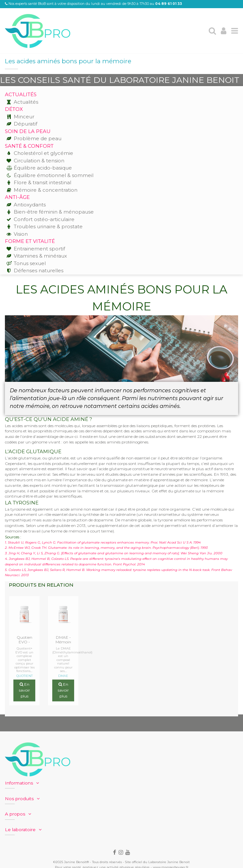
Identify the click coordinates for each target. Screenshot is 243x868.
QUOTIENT (24, 676)
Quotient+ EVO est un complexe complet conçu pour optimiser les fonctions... (24, 660)
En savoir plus (24, 690)
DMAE (63, 676)
